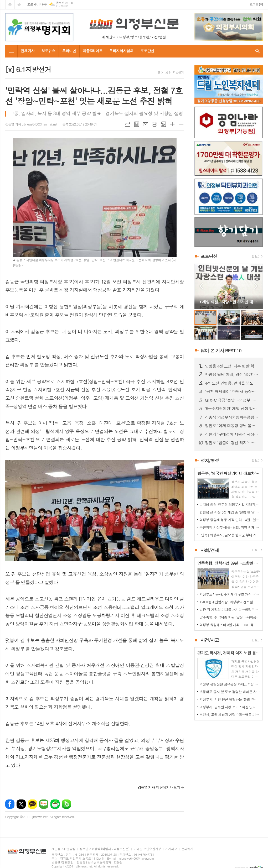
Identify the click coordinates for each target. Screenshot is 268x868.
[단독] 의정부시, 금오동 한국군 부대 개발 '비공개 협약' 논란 (230, 535)
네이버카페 (55, 804)
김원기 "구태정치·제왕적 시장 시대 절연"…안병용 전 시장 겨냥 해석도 (232, 434)
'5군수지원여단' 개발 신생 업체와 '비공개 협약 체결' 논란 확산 (232, 409)
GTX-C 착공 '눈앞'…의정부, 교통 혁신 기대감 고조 (232, 400)
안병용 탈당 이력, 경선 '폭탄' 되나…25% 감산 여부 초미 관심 (232, 374)
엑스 (21, 804)
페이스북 (10, 804)
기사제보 (171, 849)
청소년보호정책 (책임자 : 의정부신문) (104, 849)
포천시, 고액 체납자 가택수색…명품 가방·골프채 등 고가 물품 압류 (230, 715)
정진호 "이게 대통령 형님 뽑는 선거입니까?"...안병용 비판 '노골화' (232, 426)
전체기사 (28, 51)
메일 (146, 124)
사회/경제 (210, 550)
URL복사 (128, 124)
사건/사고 (210, 640)
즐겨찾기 (19, 5)
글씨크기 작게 (181, 124)
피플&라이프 (93, 51)
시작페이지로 (10, 5)
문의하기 (187, 849)
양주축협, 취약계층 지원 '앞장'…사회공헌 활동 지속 (230, 617)
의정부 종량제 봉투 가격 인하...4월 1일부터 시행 (230, 520)
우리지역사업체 (121, 51)
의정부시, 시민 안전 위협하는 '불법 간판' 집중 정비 (230, 699)
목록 (137, 124)
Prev (201, 286)
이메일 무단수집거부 (147, 849)
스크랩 (163, 124)
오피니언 (69, 51)
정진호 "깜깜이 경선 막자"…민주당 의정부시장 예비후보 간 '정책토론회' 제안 (232, 443)
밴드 (66, 804)
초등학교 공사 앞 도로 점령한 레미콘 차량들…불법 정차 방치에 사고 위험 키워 (230, 692)
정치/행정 (210, 461)
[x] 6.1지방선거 (174, 72)
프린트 (154, 124)
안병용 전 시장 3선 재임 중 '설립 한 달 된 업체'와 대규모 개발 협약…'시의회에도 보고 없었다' (230, 512)
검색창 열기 (257, 51)
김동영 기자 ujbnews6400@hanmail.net (31, 124)
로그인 (254, 4)
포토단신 (147, 51)
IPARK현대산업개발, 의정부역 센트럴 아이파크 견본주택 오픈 (230, 602)
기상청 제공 (62, 6)
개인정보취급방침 (63, 849)
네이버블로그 (44, 804)
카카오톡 (32, 804)
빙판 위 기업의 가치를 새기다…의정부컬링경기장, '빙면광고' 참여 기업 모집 (230, 610)
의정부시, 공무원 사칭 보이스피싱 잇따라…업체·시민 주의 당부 (230, 707)
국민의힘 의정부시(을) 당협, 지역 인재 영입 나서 (230, 527)
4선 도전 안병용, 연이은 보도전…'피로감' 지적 (232, 383)
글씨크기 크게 (172, 124)
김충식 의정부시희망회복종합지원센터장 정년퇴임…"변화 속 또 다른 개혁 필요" (232, 417)
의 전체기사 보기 (159, 787)
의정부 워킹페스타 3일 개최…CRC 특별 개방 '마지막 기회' (230, 625)
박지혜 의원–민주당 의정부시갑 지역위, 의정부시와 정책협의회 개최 (230, 504)
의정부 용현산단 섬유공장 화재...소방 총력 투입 (230, 684)
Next (256, 286)
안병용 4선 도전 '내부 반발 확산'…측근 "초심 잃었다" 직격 (232, 366)
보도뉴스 (48, 51)
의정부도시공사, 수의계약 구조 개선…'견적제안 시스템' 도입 (230, 594)
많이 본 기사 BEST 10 (221, 351)
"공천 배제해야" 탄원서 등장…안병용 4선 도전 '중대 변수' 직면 (232, 391)
